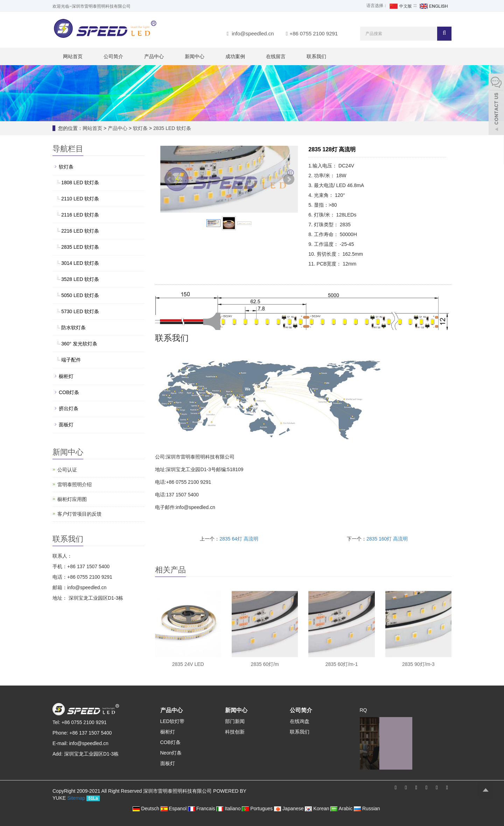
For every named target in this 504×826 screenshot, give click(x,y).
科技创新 (235, 732)
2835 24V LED (188, 664)
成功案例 (235, 56)
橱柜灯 (66, 376)
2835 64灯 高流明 (239, 539)
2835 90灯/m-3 (418, 664)
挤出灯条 (69, 408)
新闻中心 (195, 56)
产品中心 (154, 56)
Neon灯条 (171, 753)
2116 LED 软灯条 (80, 215)
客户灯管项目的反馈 (79, 514)
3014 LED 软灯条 (80, 263)
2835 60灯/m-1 (342, 664)
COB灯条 (69, 392)
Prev (169, 179)
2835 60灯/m (265, 664)
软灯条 (140, 128)
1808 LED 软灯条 (80, 183)
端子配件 (71, 360)
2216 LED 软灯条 (80, 231)
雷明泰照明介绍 (75, 484)
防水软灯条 (73, 328)
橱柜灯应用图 (72, 499)
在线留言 (276, 56)
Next (289, 179)
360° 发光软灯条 (79, 344)
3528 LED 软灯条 (80, 279)
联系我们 (316, 56)
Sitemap (76, 798)
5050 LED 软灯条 (80, 295)
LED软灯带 (172, 721)
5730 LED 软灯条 (80, 311)
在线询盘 (300, 721)
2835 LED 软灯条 (171, 128)
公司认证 (67, 470)
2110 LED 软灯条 (80, 199)
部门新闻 (235, 721)
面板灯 (66, 425)
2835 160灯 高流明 (387, 539)
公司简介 (113, 56)
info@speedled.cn (253, 33)
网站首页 (73, 56)
